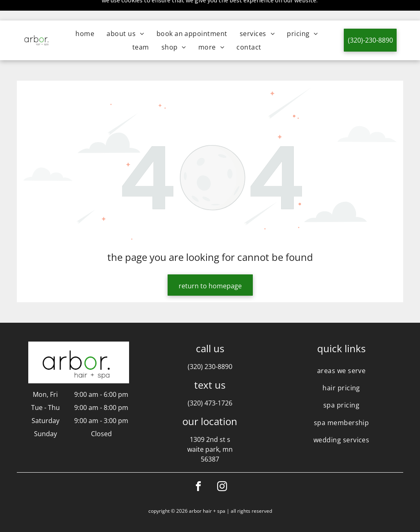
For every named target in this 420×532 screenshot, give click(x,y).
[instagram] (222, 467)
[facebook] (198, 467)
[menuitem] (85, 13)
